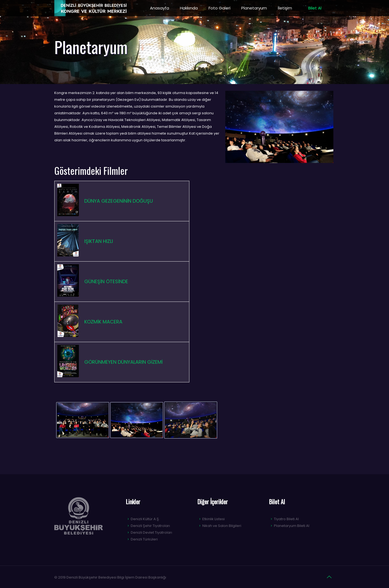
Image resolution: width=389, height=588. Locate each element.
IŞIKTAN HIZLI (99, 241)
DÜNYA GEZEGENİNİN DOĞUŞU (119, 201)
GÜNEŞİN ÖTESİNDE (106, 281)
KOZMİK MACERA (103, 322)
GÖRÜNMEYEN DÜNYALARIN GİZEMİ (123, 362)
